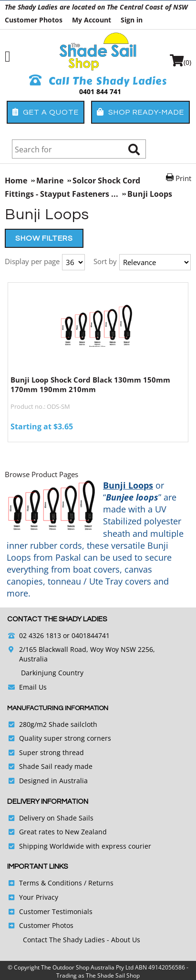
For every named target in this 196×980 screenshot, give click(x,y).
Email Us (33, 687)
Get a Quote (46, 112)
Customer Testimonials (56, 911)
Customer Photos (34, 20)
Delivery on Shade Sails (56, 818)
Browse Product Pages (41, 474)
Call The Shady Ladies (98, 81)
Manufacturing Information (58, 708)
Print (183, 178)
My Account (92, 20)
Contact (36, 940)
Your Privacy (39, 897)
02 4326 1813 (40, 635)
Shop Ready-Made (140, 112)
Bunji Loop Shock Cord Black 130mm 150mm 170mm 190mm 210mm (90, 384)
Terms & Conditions (51, 883)
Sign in (132, 20)
